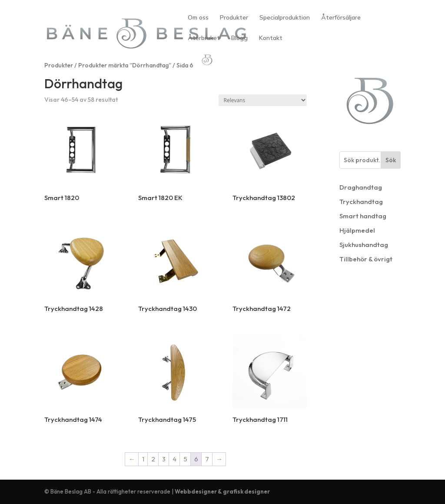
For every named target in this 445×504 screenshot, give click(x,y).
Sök (391, 160)
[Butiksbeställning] (263, 100)
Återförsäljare (341, 18)
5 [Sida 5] (185, 459)
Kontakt (271, 38)
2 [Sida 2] (153, 459)
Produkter (234, 18)
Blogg (239, 38)
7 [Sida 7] (207, 459)
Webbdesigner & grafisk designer (222, 491)
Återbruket (204, 38)
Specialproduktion (285, 18)
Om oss (198, 18)
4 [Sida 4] (174, 459)
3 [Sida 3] (164, 459)
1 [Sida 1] (143, 459)
